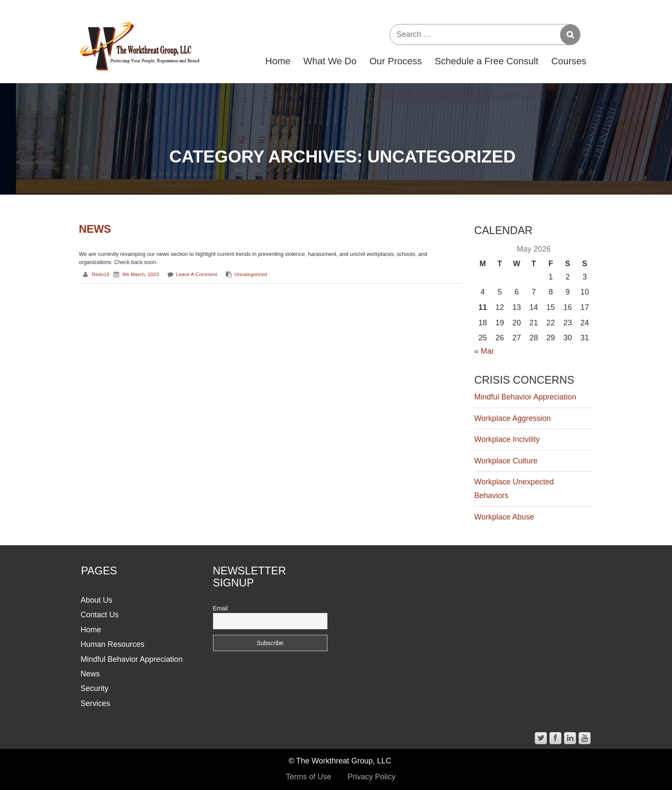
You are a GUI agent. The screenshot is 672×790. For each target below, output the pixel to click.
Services (95, 703)
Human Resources (112, 644)
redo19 (100, 274)
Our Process (396, 61)
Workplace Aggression (513, 418)
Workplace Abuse (504, 517)
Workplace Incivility (507, 439)
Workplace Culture (506, 461)
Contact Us (100, 615)
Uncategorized (251, 274)
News (95, 229)
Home (278, 61)
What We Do (330, 61)
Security (94, 688)
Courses (569, 61)
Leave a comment (197, 274)
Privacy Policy (372, 777)
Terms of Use (309, 777)
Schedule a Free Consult (486, 61)
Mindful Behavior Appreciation (525, 397)
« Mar (484, 351)
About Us (96, 600)
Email (220, 608)
